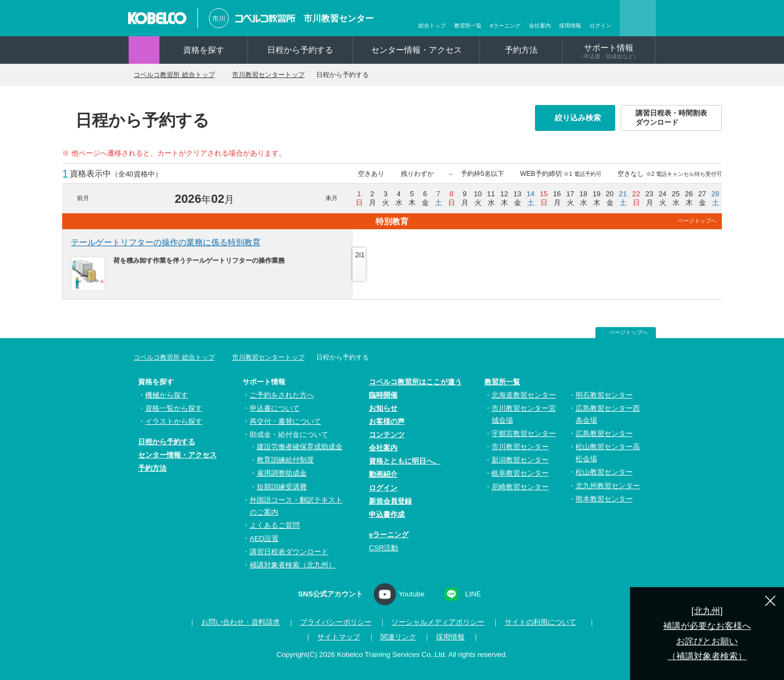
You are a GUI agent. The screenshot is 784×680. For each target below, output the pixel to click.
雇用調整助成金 (282, 473)
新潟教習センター (520, 460)
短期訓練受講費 (282, 487)
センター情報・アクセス (416, 50)
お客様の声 (387, 421)
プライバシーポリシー (333, 622)
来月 (332, 198)
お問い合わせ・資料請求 (237, 622)
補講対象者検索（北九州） (292, 565)
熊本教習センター (604, 499)
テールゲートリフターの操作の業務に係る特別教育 (166, 242)
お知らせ (383, 408)
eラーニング (505, 26)
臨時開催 (383, 395)
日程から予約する (300, 50)
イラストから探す (174, 421)
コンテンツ (387, 435)
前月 (83, 198)
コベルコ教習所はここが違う (415, 382)
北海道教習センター (524, 395)
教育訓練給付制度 (285, 460)
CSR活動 (383, 548)
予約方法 (521, 50)
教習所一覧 (468, 26)
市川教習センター (339, 18)
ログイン (600, 26)
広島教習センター (604, 433)
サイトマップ (339, 637)
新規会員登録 (390, 501)
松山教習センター (604, 472)
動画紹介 (383, 474)
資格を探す (204, 50)
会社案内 (540, 26)
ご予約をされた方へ (282, 395)
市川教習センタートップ (284, 75)
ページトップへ (697, 221)
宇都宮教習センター (524, 433)
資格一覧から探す (174, 408)
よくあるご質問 (275, 525)
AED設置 (264, 538)
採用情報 (570, 26)
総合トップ (432, 26)
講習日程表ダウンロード (289, 552)
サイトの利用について (537, 622)
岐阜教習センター (520, 473)
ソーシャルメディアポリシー (435, 622)
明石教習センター (604, 395)
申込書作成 (387, 514)
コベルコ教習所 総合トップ (180, 75)
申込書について (275, 408)
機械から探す (167, 395)
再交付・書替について (285, 421)
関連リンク (398, 637)
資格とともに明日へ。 (405, 461)
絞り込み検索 (581, 118)
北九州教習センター (608, 486)
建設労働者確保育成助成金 (300, 447)
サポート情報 (609, 51)
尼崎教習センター (520, 487)
